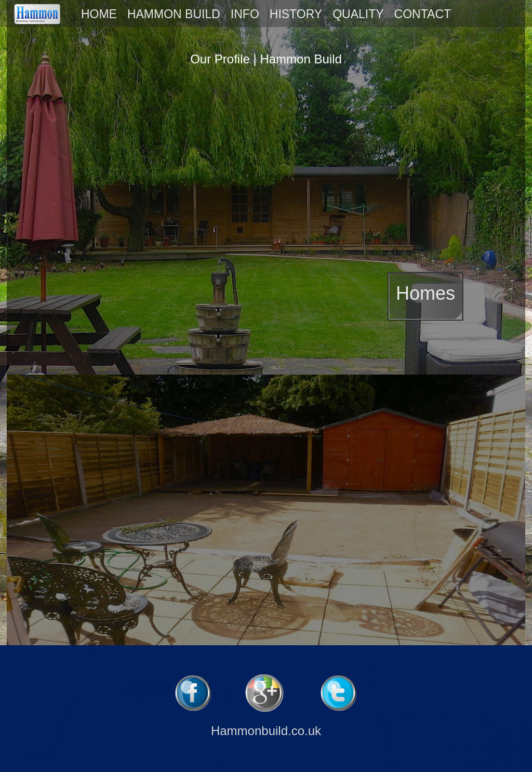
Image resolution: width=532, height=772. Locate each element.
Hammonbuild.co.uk (266, 731)
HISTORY (296, 14)
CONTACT (423, 14)
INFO (245, 14)
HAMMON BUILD (174, 14)
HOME (99, 14)
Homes (425, 293)
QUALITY (358, 14)
